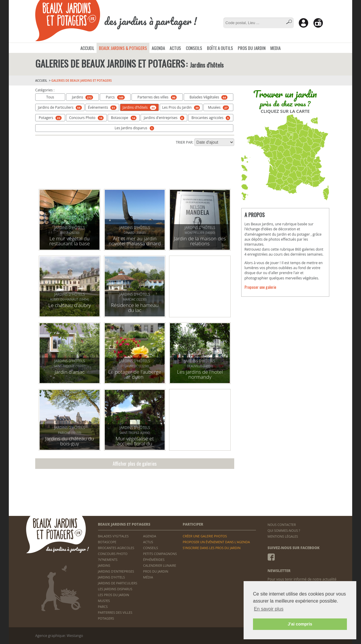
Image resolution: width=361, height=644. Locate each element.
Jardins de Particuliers (60, 107)
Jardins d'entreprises (164, 118)
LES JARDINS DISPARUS (115, 589)
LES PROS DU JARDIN (114, 595)
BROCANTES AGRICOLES (116, 548)
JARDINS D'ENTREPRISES (116, 571)
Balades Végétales (209, 97)
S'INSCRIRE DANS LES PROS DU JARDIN (211, 548)
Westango (75, 636)
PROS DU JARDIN (252, 48)
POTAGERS (106, 618)
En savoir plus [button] (269, 609)
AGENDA (158, 48)
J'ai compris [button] (300, 624)
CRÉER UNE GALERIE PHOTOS (205, 536)
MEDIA (275, 48)
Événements (102, 107)
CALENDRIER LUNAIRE (160, 565)
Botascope (124, 118)
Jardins (82, 97)
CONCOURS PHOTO (113, 554)
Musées (218, 107)
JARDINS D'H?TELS (112, 577)
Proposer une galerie (260, 287)
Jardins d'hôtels (139, 107)
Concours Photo (86, 118)
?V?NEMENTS (108, 560)
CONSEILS (194, 48)
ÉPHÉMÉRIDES (154, 560)
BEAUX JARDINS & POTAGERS (123, 48)
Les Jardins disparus (134, 128)
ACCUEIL (87, 48)
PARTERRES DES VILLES (115, 612)
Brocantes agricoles (211, 118)
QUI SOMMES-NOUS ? (284, 530)
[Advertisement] (135, 168)
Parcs (115, 97)
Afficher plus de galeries (135, 464)
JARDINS (104, 565)
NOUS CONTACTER (282, 525)
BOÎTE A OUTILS (220, 48)
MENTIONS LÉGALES (283, 536)
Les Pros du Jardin (181, 107)
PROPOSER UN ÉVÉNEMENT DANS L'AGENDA (216, 542)
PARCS (103, 607)
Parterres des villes (157, 97)
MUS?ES (104, 601)
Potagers (50, 118)
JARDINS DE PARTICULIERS (118, 583)
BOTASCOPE (107, 542)
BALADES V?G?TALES (113, 536)
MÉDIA (148, 577)
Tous (50, 97)
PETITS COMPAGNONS (160, 554)
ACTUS (175, 48)
